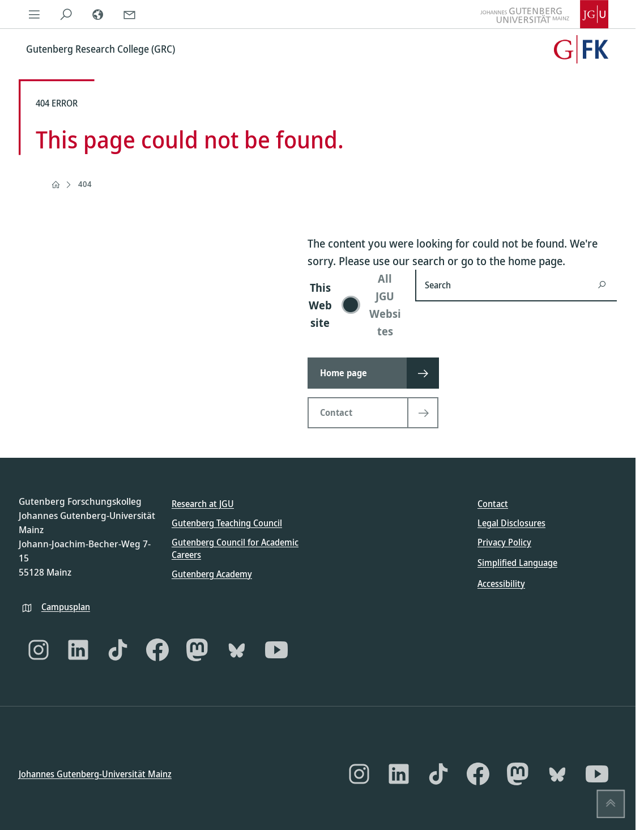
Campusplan (66, 606)
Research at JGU (203, 504)
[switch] (355, 305)
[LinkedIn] (78, 650)
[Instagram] (39, 650)
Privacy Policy (504, 542)
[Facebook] (157, 650)
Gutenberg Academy (212, 573)
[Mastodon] (197, 650)
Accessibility (501, 583)
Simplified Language (517, 563)
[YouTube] (276, 650)
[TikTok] (118, 650)
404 (85, 184)
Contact (493, 504)
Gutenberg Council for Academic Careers (235, 548)
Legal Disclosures (511, 523)
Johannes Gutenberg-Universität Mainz (95, 773)
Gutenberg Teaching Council (227, 523)
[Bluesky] (237, 650)
